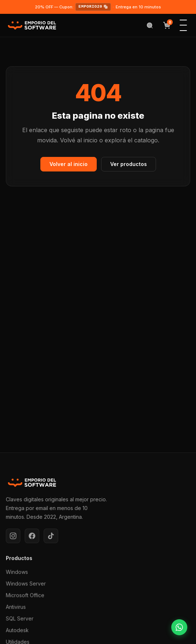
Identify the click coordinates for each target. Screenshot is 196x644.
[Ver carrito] (167, 25)
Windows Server (26, 584)
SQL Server (20, 619)
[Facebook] (32, 536)
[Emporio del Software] (98, 483)
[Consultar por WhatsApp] (179, 627)
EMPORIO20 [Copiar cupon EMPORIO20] (93, 7)
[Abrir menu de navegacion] (183, 25)
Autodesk (17, 631)
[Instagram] (13, 536)
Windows (17, 573)
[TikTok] (51, 536)
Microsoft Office (25, 596)
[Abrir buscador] (150, 25)
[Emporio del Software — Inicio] (32, 25)
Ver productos (129, 164)
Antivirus (16, 608)
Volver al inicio (69, 164)
